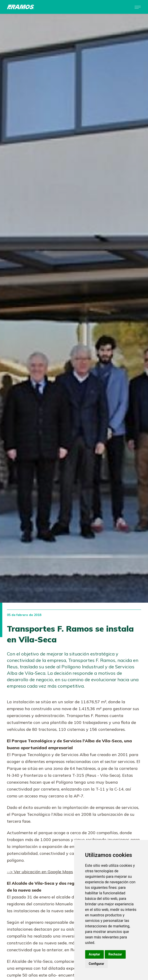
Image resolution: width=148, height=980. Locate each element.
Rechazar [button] (115, 954)
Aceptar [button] (95, 954)
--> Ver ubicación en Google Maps (40, 872)
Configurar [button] (97, 964)
